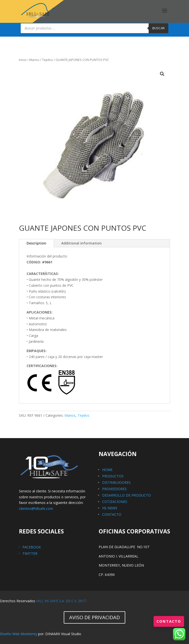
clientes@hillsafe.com (36, 508)
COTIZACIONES (115, 502)
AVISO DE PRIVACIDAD (94, 617)
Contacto (168, 621)
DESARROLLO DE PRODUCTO (126, 495)
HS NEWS (110, 508)
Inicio (23, 60)
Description (36, 243)
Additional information (81, 243)
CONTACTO (112, 514)
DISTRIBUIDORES (116, 482)
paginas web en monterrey (103, 634)
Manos (34, 60)
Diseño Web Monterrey (19, 634)
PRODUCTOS (113, 476)
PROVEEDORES (114, 489)
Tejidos (47, 60)
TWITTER (30, 553)
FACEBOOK (32, 547)
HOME (107, 470)
